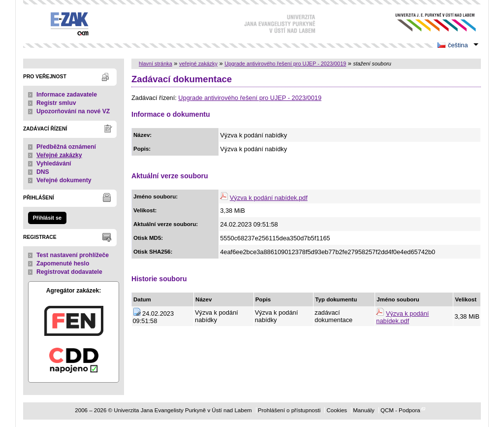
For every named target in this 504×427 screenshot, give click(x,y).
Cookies (337, 410)
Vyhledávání (54, 164)
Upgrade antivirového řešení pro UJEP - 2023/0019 (285, 64)
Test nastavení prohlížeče (73, 255)
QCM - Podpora (400, 410)
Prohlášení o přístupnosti (289, 410)
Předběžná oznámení (66, 147)
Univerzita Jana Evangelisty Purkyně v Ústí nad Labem (428, 22)
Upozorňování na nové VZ (73, 111)
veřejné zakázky (198, 64)
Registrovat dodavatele (69, 272)
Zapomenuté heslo (63, 263)
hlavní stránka (156, 64)
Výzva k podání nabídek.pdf (269, 198)
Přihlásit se (47, 218)
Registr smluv (56, 103)
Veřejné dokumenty (64, 180)
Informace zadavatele (67, 95)
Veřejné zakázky (59, 155)
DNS (43, 172)
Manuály (364, 410)
